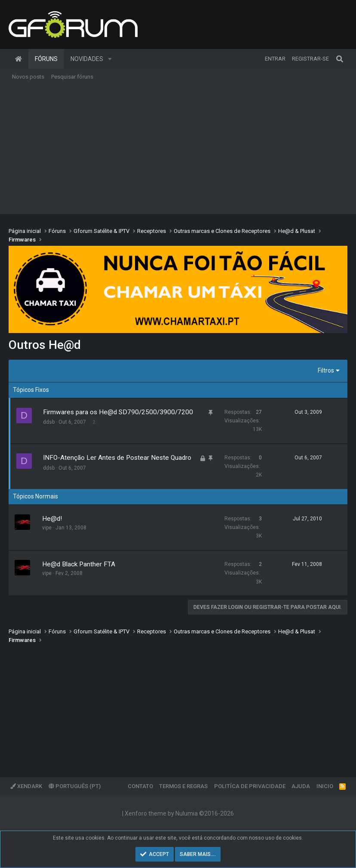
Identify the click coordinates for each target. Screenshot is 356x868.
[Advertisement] (178, 150)
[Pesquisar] (340, 59)
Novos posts (28, 77)
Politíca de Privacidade (250, 786)
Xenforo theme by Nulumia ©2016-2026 (179, 813)
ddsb (49, 422)
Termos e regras (183, 786)
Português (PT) (75, 786)
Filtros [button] (326, 370)
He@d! (52, 519)
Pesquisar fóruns (72, 77)
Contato (140, 786)
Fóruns (46, 59)
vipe (47, 528)
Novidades (87, 59)
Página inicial (18, 59)
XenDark (26, 786)
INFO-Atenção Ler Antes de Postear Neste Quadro (117, 458)
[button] (110, 59)
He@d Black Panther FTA (79, 564)
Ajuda (301, 786)
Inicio (325, 786)
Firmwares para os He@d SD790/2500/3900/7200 (118, 412)
